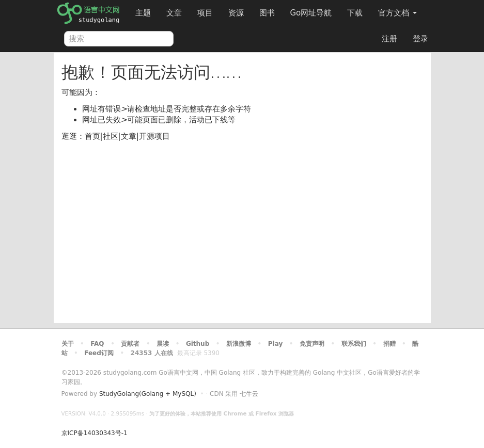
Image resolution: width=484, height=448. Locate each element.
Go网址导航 (313, 10)
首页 (92, 136)
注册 (389, 39)
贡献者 (130, 344)
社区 (111, 136)
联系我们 (354, 344)
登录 (420, 39)
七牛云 (249, 394)
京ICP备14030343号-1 (95, 433)
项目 (205, 13)
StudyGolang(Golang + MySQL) (148, 394)
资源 (236, 13)
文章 (174, 13)
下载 (355, 13)
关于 (68, 344)
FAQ (97, 344)
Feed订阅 (99, 353)
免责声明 (312, 344)
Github (198, 344)
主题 (143, 13)
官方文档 (397, 13)
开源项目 (154, 136)
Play (275, 344)
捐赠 (389, 344)
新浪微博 (239, 344)
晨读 (163, 344)
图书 (267, 13)
